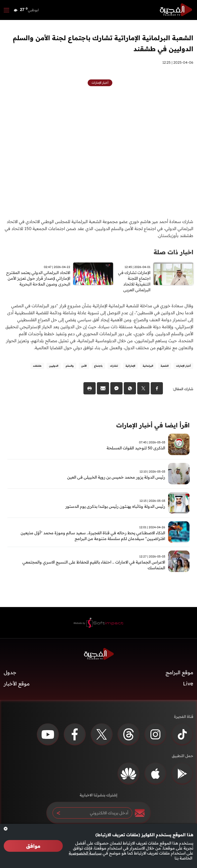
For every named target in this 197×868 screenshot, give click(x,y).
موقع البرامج (179, 677)
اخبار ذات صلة (172, 252)
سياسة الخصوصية (85, 853)
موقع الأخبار (17, 688)
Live (188, 688)
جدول (10, 677)
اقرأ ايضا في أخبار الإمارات (150, 429)
